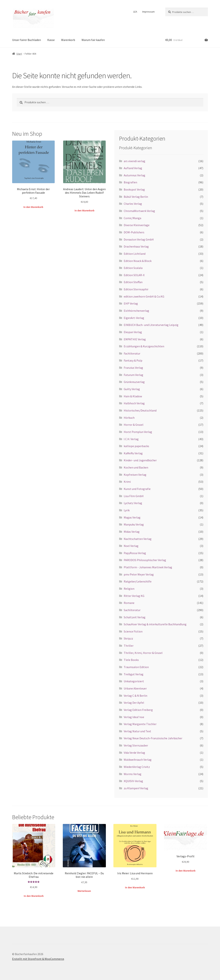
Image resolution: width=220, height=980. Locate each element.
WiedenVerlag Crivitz (137, 767)
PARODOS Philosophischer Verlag (145, 560)
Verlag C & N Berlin (135, 696)
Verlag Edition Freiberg (138, 710)
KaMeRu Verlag (133, 453)
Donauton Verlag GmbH (139, 239)
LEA (135, 12)
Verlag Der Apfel (134, 703)
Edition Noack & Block (138, 261)
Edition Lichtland (135, 254)
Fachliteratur (132, 353)
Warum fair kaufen (93, 40)
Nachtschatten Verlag (138, 539)
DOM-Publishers (134, 232)
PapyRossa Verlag (135, 553)
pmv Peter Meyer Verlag (139, 574)
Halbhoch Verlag (134, 403)
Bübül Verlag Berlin (136, 197)
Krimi (127, 482)
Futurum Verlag (133, 375)
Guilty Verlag (132, 389)
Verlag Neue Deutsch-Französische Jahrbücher (153, 738)
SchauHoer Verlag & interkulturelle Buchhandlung (155, 624)
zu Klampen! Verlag (136, 788)
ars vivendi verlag (134, 161)
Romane (129, 603)
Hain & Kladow (133, 396)
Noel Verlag (131, 546)
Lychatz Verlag (133, 503)
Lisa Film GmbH (134, 496)
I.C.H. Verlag (131, 439)
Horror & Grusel (134, 425)
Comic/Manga (132, 218)
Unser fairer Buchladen (27, 40)
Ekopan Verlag (133, 332)
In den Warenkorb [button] (33, 207)
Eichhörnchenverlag (136, 311)
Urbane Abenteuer (135, 688)
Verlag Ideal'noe (134, 717)
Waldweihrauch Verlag (138, 760)
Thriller (129, 646)
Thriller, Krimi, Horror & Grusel (143, 653)
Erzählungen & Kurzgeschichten (144, 346)
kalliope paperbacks (136, 446)
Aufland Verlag (133, 168)
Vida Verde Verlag (134, 753)
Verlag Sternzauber (136, 745)
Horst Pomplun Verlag (138, 432)
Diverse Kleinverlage (137, 225)
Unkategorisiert (134, 681)
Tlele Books (131, 660)
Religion (129, 589)
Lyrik (127, 510)
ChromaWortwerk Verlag (139, 211)
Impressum (148, 12)
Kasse (51, 40)
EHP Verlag (131, 303)
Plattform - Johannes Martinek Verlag (148, 567)
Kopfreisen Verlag (135, 475)
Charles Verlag (133, 204)
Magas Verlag (132, 517)
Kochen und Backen (136, 467)
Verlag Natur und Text (137, 731)
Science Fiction (133, 631)
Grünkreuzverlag (134, 382)
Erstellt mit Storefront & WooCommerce (38, 959)
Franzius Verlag (133, 368)
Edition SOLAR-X (134, 275)
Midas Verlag (132, 532)
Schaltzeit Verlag (135, 617)
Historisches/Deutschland (140, 410)
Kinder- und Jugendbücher (140, 460)
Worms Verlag (133, 774)
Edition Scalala (133, 268)
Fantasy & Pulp (133, 360)
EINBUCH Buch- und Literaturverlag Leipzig (151, 325)
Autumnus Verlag (134, 175)
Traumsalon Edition (136, 667)
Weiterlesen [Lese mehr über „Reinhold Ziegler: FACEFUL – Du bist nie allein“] (84, 891)
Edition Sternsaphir (136, 289)
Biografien (130, 182)
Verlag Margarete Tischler (140, 724)
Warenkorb (68, 40)
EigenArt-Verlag (134, 318)
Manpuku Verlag (134, 524)
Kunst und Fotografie (137, 489)
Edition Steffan (133, 282)
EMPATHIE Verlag (135, 339)
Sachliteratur (132, 610)
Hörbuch (129, 418)
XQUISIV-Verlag (133, 781)
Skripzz (128, 638)
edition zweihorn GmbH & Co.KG (144, 296)
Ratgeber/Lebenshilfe (138, 581)
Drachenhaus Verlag (136, 246)
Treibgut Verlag (134, 674)
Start (19, 54)
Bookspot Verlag (134, 189)
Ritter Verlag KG (134, 596)
